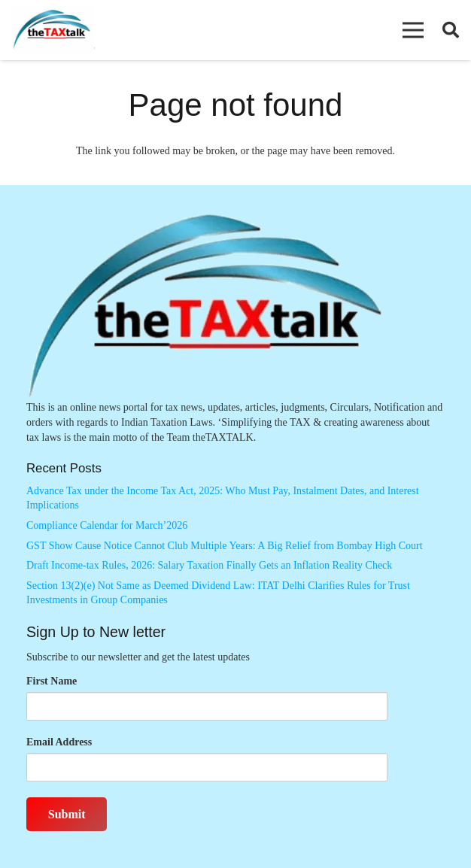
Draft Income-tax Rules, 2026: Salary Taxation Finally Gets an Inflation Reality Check (209, 565)
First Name (52, 681)
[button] (413, 30)
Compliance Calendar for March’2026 (107, 525)
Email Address (59, 742)
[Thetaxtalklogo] (53, 30)
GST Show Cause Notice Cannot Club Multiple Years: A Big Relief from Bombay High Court (225, 546)
